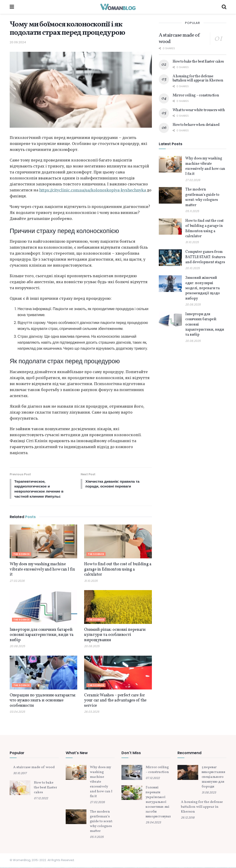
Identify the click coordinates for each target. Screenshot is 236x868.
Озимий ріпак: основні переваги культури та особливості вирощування (115, 636)
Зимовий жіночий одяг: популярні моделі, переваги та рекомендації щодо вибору (203, 288)
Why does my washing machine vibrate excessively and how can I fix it (42, 570)
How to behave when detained (196, 125)
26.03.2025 (92, 713)
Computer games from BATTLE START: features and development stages (205, 257)
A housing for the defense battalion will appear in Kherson (198, 78)
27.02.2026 (17, 581)
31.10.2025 (91, 581)
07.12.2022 (41, 799)
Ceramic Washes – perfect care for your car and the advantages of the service (115, 701)
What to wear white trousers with (199, 110)
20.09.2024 (18, 42)
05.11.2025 (192, 211)
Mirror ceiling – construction (196, 95)
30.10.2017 (20, 774)
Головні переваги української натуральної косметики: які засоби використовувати (159, 803)
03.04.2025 (17, 713)
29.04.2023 (153, 823)
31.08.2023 (209, 793)
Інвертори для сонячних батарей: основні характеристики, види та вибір (42, 636)
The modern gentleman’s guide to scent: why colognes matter (202, 197)
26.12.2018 (188, 818)
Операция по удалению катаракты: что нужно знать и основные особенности (43, 701)
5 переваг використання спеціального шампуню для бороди (213, 778)
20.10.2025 (193, 268)
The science (22, 555)
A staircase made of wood (179, 39)
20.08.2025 (17, 647)
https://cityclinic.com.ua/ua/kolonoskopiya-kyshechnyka (93, 190)
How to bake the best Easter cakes (198, 62)
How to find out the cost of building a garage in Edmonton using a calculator (118, 570)
